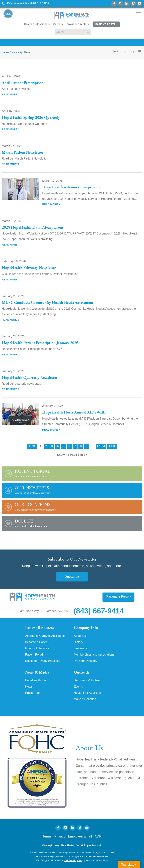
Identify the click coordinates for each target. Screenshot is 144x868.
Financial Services (37, 648)
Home (5, 52)
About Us (80, 636)
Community (16, 52)
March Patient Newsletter (22, 153)
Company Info (86, 628)
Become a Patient (118, 597)
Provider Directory (78, 24)
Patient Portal (106, 24)
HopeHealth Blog (36, 680)
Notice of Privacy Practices (43, 661)
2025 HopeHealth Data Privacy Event (33, 228)
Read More (11, 94)
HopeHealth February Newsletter (29, 268)
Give (8, 14)
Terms (47, 836)
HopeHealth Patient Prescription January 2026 (40, 343)
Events (78, 687)
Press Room (33, 693)
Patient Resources (40, 628)
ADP (98, 836)
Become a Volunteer (87, 680)
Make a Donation (85, 699)
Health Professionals (37, 24)
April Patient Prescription (23, 83)
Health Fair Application (89, 693)
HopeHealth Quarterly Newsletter (30, 378)
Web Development (73, 860)
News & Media (37, 673)
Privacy (60, 836)
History (78, 642)
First (32, 446)
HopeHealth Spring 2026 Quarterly (31, 118)
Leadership (81, 648)
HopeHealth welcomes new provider (72, 187)
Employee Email (80, 836)
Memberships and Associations (94, 655)
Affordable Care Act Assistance (45, 636)
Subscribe (72, 577)
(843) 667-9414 (25, 3)
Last (112, 446)
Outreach (82, 673)
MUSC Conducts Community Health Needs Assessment (48, 303)
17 (98, 446)
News (29, 687)
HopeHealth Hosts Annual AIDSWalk (74, 413)
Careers (58, 24)
